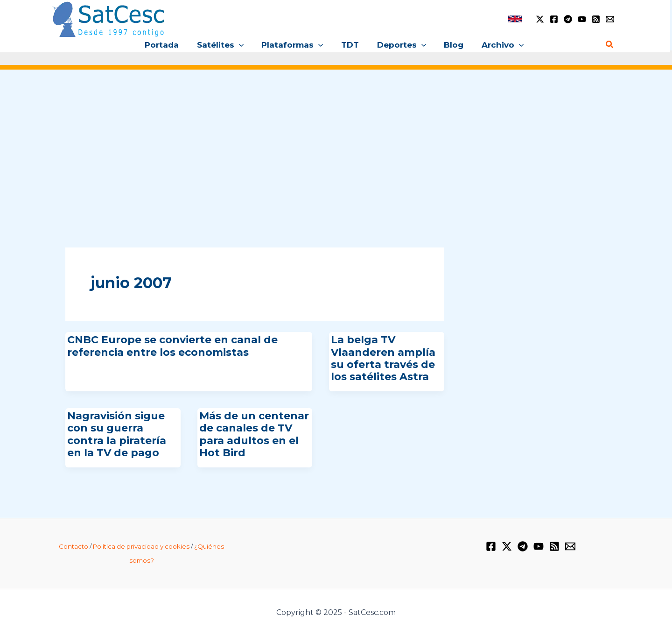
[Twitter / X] (540, 19)
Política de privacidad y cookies (141, 546)
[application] (243, 45)
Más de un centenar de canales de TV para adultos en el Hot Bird (254, 434)
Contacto (73, 546)
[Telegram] (568, 19)
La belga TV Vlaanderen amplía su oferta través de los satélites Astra (383, 358)
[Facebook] (554, 19)
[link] (515, 19)
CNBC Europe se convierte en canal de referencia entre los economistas (172, 346)
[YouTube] (582, 19)
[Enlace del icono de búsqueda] (610, 45)
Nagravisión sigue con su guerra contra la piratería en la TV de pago (117, 434)
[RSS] (596, 19)
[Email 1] (610, 19)
